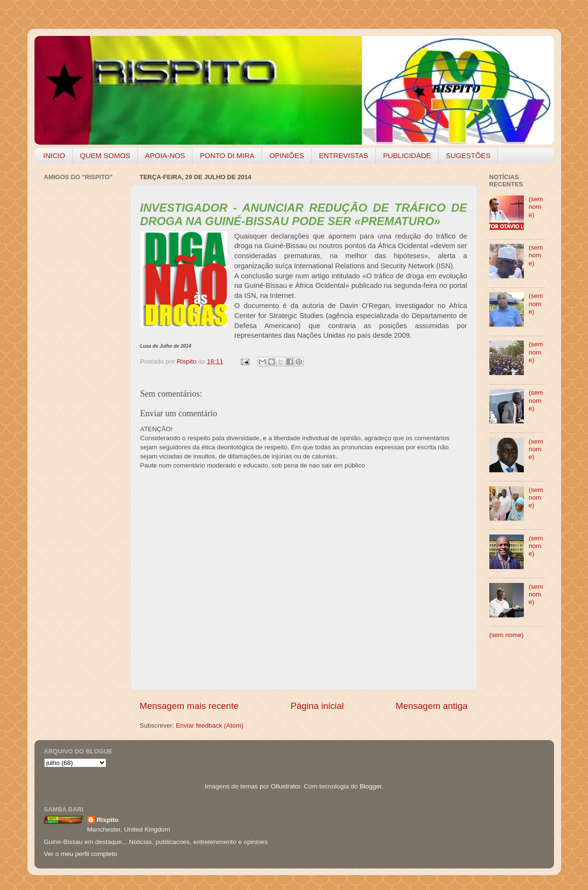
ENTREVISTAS (344, 155)
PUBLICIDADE (407, 155)
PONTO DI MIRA (227, 155)
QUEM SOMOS (105, 155)
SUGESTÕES (468, 155)
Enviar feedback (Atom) (209, 725)
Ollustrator (286, 786)
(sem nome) (536, 207)
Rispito (108, 820)
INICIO (54, 155)
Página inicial (317, 706)
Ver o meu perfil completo (81, 854)
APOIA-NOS (165, 155)
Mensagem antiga (431, 706)
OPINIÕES (287, 155)
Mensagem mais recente (189, 706)
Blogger (371, 786)
